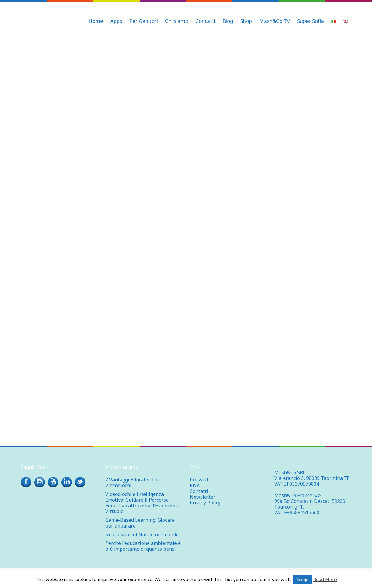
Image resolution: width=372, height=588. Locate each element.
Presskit (199, 480)
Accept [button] (303, 580)
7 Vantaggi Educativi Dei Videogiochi (133, 483)
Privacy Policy (205, 503)
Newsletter (203, 497)
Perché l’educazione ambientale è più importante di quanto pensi (143, 546)
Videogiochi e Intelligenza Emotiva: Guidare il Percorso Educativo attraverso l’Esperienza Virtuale (143, 503)
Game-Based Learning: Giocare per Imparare (140, 523)
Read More (325, 579)
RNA (195, 485)
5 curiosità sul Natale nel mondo (142, 534)
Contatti (199, 491)
